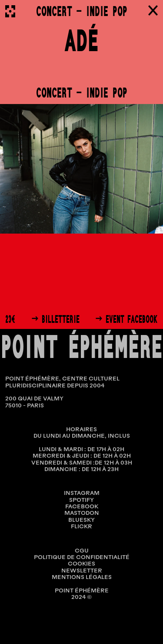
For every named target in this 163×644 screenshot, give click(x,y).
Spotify (81, 500)
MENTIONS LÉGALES (82, 577)
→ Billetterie (55, 319)
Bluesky (81, 520)
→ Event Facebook (126, 319)
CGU (82, 551)
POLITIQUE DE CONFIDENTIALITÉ (82, 558)
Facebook (82, 507)
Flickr (81, 527)
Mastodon (82, 513)
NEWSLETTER (82, 571)
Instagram (82, 493)
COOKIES (81, 564)
